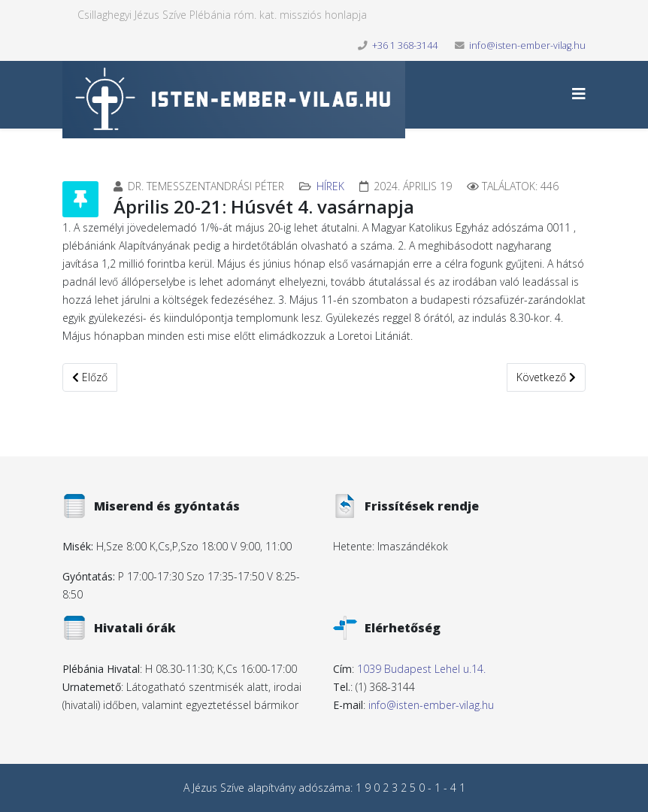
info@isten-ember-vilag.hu (527, 45)
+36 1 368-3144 (405, 45)
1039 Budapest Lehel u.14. (421, 669)
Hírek (330, 186)
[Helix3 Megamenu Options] (579, 94)
